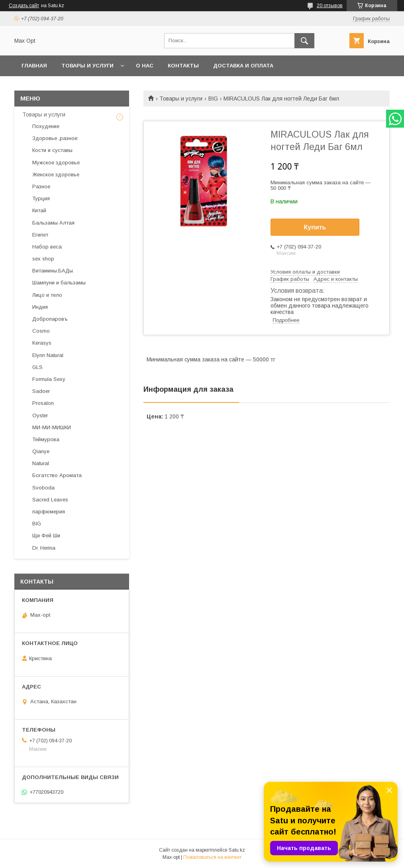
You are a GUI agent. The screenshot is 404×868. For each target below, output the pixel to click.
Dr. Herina (44, 548)
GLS (37, 367)
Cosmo (41, 331)
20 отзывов (330, 6)
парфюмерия (49, 512)
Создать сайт (24, 6)
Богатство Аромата (57, 475)
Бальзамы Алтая (53, 223)
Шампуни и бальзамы (59, 283)
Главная (34, 66)
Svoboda (43, 488)
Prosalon (43, 403)
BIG (213, 99)
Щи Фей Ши (46, 536)
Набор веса (47, 247)
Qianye (41, 451)
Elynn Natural (48, 355)
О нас (145, 66)
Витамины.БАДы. (53, 271)
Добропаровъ (50, 319)
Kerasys (42, 343)
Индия (40, 307)
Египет (40, 235)
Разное (41, 186)
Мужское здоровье (56, 163)
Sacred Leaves (50, 500)
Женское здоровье (56, 175)
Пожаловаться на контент (212, 857)
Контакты (183, 66)
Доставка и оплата (243, 66)
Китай (39, 210)
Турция (41, 198)
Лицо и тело (47, 295)
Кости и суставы (52, 150)
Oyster (40, 415)
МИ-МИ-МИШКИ (52, 427)
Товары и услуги (87, 66)
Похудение (46, 126)
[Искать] (304, 41)
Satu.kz (237, 850)
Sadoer (41, 391)
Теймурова (46, 439)
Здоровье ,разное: (55, 138)
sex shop (43, 259)
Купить (315, 227)
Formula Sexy (49, 379)
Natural (41, 463)
